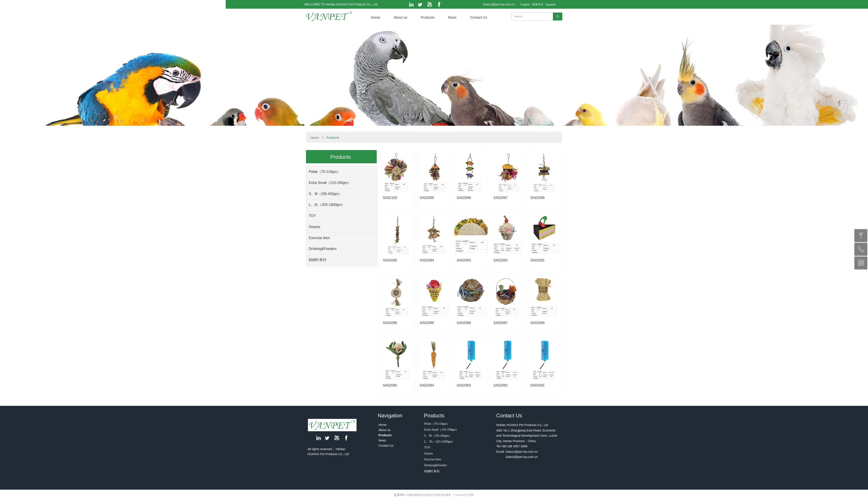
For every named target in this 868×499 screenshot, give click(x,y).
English (525, 4)
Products (333, 138)
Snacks (314, 227)
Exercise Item (319, 238)
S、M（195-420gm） (325, 194)
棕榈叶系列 (317, 260)
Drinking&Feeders (323, 249)
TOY (312, 216)
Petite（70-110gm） (325, 172)
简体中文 (538, 4)
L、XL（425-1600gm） (327, 205)
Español (551, 4)
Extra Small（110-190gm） (330, 183)
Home (315, 138)
